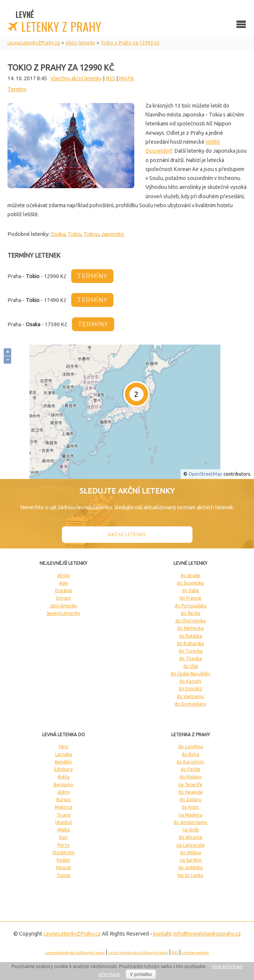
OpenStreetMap (205, 474)
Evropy (64, 598)
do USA (191, 666)
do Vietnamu (190, 696)
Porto (64, 845)
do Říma (190, 754)
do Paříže (190, 769)
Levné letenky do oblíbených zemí (75, 953)
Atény (64, 792)
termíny (92, 276)
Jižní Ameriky (63, 606)
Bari (64, 837)
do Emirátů (190, 689)
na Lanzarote (191, 845)
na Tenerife (190, 785)
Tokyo (91, 234)
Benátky (63, 762)
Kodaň (63, 860)
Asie (64, 583)
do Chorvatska (190, 621)
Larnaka (64, 754)
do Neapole (191, 792)
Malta (64, 830)
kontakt (162, 934)
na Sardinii (191, 860)
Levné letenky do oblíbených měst (138, 953)
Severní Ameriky (63, 613)
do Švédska (191, 636)
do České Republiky (190, 674)
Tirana (64, 815)
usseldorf (161, 151)
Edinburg (63, 769)
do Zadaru (190, 799)
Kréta (64, 777)
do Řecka (191, 613)
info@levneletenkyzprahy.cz (207, 934)
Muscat (64, 867)
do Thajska (190, 658)
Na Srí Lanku (190, 875)
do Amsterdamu (190, 822)
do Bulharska (190, 643)
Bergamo (64, 785)
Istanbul (63, 822)
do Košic (190, 807)
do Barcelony (190, 762)
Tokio (74, 234)
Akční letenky (127, 534)
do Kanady (190, 681)
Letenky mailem (195, 953)
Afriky (64, 575)
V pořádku (141, 974)
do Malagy (190, 777)
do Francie (190, 598)
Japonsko (113, 234)
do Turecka (191, 651)
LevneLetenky (72, 934)
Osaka (58, 234)
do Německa (190, 628)
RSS (110, 78)
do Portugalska (190, 606)
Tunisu (64, 875)
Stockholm (63, 853)
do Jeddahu (191, 867)
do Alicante (191, 837)
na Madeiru (191, 815)
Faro (64, 746)
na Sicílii (191, 830)
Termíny (17, 89)
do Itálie (191, 590)
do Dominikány (190, 704)
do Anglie (190, 575)
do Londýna (191, 746)
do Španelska (190, 583)
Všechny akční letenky (76, 78)
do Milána (191, 853)
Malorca (64, 807)
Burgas (64, 799)
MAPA (127, 78)
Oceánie (64, 590)
